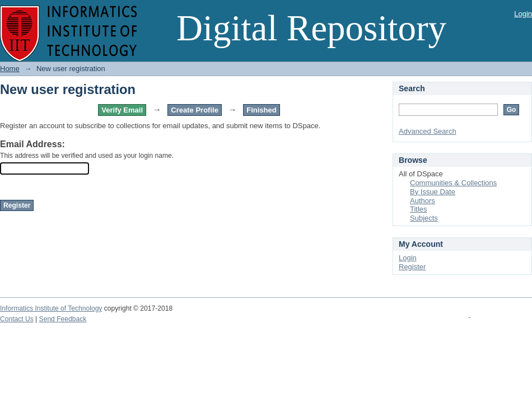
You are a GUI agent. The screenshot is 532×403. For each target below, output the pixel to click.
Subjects (424, 218)
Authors (423, 201)
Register (412, 267)
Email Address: (32, 144)
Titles (419, 209)
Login (523, 14)
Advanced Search (428, 131)
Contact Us (17, 319)
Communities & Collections (453, 183)
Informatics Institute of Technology (51, 308)
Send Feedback (63, 319)
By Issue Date (433, 192)
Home (10, 69)
